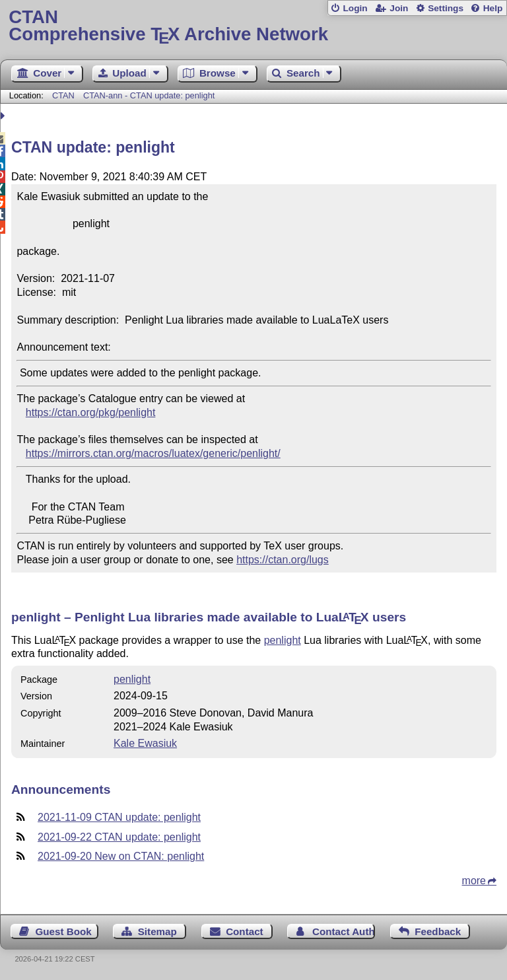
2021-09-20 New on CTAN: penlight (121, 856)
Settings (446, 8)
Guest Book (64, 931)
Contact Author (344, 931)
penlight (283, 640)
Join (399, 8)
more (474, 881)
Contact (245, 931)
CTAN (63, 95)
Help (493, 8)
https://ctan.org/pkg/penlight (91, 412)
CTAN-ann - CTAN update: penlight (149, 95)
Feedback (438, 931)
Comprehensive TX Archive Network (253, 26)
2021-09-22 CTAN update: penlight (119, 837)
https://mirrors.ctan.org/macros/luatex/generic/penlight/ (153, 453)
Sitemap (157, 931)
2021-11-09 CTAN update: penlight (119, 817)
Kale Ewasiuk (145, 743)
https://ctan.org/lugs (283, 560)
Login (355, 8)
